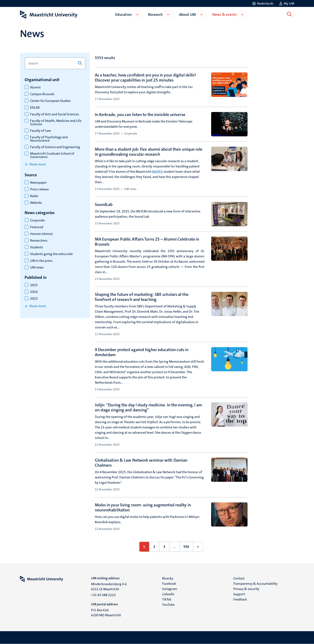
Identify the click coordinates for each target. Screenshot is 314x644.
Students (37, 247)
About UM (188, 14)
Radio (34, 196)
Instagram (170, 589)
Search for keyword (25, 57)
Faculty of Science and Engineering (55, 147)
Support (239, 594)
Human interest (41, 234)
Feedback (240, 599)
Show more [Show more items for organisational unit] (38, 164)
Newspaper (38, 183)
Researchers (39, 241)
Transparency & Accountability (255, 584)
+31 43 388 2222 (103, 595)
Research (156, 14)
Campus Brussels (42, 94)
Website (36, 203)
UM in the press (41, 261)
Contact (239, 578)
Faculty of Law (40, 131)
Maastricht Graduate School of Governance (52, 155)
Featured (37, 227)
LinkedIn (168, 594)
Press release (39, 189)
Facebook (169, 584)
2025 (34, 285)
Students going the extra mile (51, 254)
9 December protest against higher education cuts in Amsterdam (142, 352)
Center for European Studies (50, 101)
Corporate (37, 220)
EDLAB (35, 108)
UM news (37, 267)
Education (124, 14)
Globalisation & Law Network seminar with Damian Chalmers (141, 463)
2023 (34, 299)
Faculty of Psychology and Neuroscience (49, 139)
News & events (225, 14)
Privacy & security (246, 589)
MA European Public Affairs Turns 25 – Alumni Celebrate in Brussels (147, 242)
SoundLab (104, 204)
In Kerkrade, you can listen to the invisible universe (140, 115)
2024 (34, 292)
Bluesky (168, 578)
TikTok (167, 599)
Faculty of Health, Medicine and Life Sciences (56, 122)
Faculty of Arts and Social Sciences (55, 114)
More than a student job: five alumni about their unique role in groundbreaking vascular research (149, 152)
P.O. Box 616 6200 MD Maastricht (106, 613)
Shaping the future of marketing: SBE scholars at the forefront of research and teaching (142, 297)
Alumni (35, 87)
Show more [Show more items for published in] (38, 306)
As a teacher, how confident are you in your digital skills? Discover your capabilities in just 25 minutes (146, 78)
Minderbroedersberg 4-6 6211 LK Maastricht (109, 587)
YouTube (168, 605)
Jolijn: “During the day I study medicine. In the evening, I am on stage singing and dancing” (148, 407)
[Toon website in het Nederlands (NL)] (263, 3)
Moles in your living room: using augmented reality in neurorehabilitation (143, 507)
